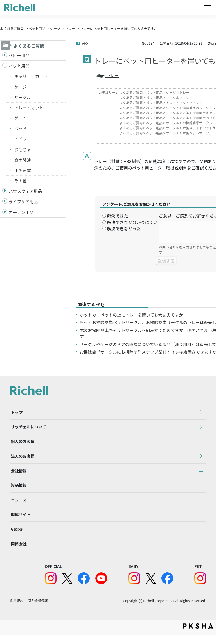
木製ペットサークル (199, 133)
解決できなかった (124, 228)
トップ (16, 413)
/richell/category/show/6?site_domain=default (5, 203)
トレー (70, 28)
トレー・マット (29, 108)
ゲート (21, 118)
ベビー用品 (19, 55)
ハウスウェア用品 (26, 192)
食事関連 (23, 161)
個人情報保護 (38, 609)
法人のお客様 (22, 459)
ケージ (55, 28)
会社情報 (18, 474)
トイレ (21, 140)
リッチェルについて (28, 428)
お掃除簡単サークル (199, 123)
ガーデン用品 (21, 213)
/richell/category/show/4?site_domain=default (5, 66)
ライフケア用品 (23, 203)
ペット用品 (37, 28)
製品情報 (18, 490)
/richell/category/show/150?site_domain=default (5, 214)
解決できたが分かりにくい (132, 222)
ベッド (21, 129)
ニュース (18, 505)
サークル (23, 97)
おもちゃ (23, 150)
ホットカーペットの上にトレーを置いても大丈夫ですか (132, 315)
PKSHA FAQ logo (198, 635)
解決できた (117, 216)
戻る (85, 43)
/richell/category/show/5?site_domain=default (5, 56)
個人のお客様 (22, 444)
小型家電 (23, 171)
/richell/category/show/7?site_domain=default (5, 193)
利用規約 (17, 609)
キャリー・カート (31, 76)
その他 (21, 182)
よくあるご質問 (12, 28)
